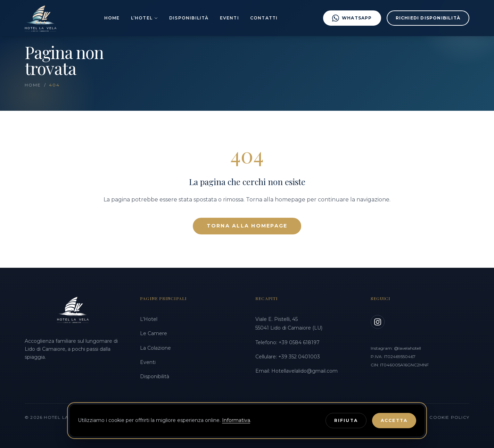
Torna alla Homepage (247, 226)
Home (112, 18)
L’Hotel (145, 18)
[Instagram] (378, 322)
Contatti (264, 18)
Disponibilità (189, 18)
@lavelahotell (407, 348)
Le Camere (154, 333)
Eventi (229, 18)
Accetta (394, 420)
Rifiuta (346, 420)
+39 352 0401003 (299, 357)
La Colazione (155, 348)
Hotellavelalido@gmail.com (304, 371)
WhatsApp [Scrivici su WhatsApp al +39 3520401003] (352, 18)
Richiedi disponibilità (428, 18)
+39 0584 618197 (299, 342)
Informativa (236, 420)
